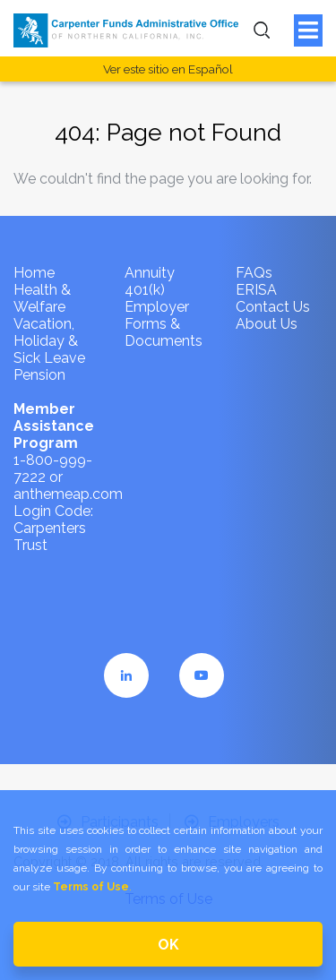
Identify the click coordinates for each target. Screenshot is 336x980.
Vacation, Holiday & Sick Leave (49, 341)
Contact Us (273, 307)
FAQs (254, 273)
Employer (157, 307)
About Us (267, 324)
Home (34, 273)
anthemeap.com (68, 494)
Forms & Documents (164, 332)
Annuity (150, 273)
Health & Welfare (42, 298)
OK (168, 945)
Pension (39, 375)
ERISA (256, 290)
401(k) (145, 290)
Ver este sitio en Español (168, 69)
